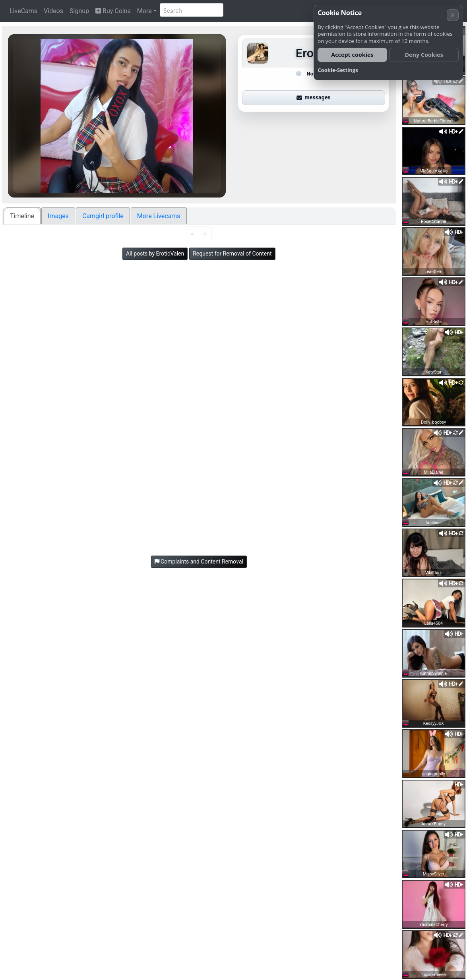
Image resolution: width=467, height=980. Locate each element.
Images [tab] (58, 216)
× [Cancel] (452, 15)
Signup (79, 11)
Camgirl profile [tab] (103, 216)
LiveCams (23, 11)
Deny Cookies (424, 55)
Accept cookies (352, 55)
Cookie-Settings (338, 70)
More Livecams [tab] (159, 216)
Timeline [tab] (22, 216)
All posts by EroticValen (155, 254)
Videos (53, 11)
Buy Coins (113, 11)
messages (314, 97)
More (144, 11)
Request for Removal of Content (232, 254)
